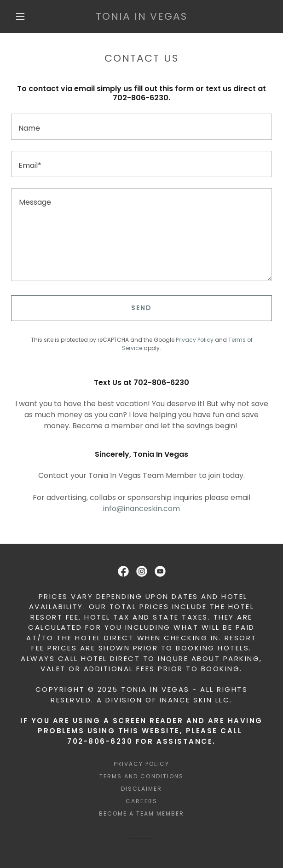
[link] (142, 17)
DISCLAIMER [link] (141, 789)
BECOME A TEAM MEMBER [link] (141, 813)
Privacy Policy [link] (195, 340)
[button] (24, 17)
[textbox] (141, 127)
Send (141, 308)
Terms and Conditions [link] (141, 776)
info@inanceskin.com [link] (141, 509)
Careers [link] (141, 801)
